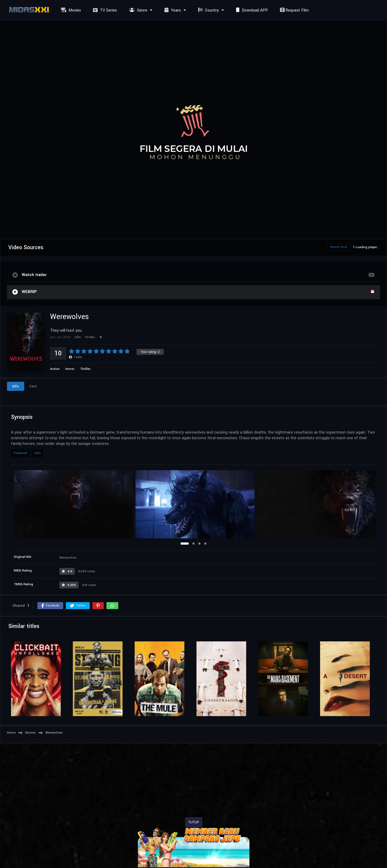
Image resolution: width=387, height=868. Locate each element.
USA (38, 453)
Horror (70, 369)
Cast (33, 386)
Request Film (294, 10)
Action (55, 369)
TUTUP (194, 822)
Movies (70, 10)
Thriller (85, 369)
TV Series (104, 10)
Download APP (251, 10)
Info (16, 386)
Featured (20, 453)
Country (208, 10)
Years (172, 10)
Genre (137, 10)
